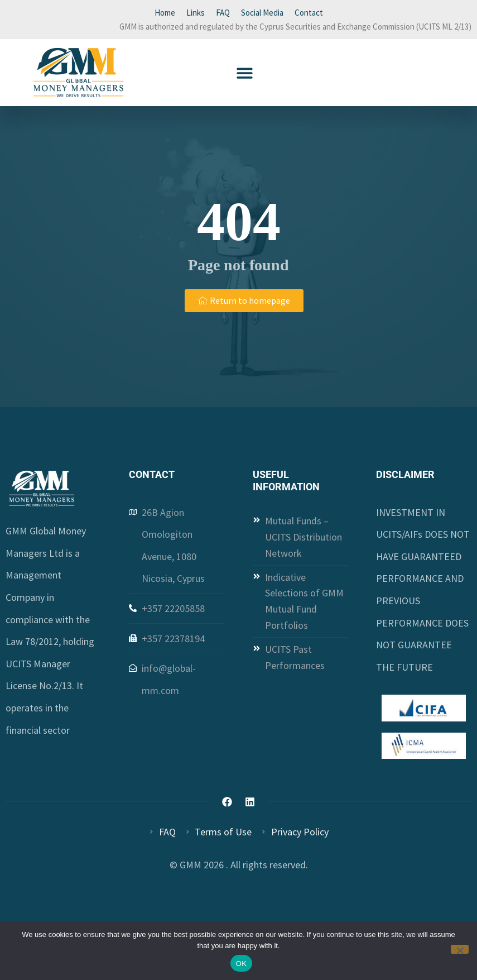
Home (165, 13)
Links (196, 13)
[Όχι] (460, 949)
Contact (309, 13)
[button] (245, 73)
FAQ (223, 13)
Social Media (262, 13)
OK (241, 964)
